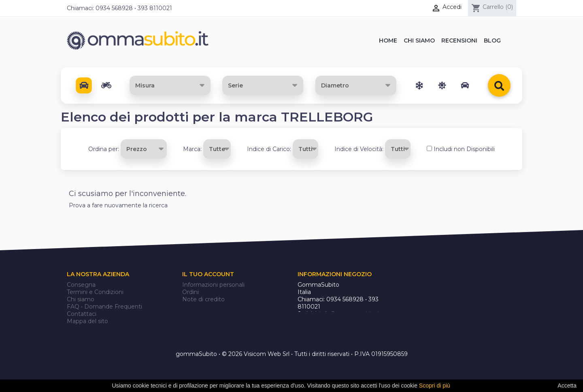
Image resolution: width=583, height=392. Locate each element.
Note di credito (203, 299)
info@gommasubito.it (350, 314)
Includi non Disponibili (464, 149)
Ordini (190, 292)
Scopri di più (435, 386)
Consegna (81, 285)
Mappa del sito (87, 321)
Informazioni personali (213, 285)
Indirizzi (193, 307)
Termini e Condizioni (95, 292)
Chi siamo (81, 299)
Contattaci (82, 314)
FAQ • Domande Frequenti (104, 307)
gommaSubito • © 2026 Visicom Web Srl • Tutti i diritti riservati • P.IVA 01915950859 (292, 354)
